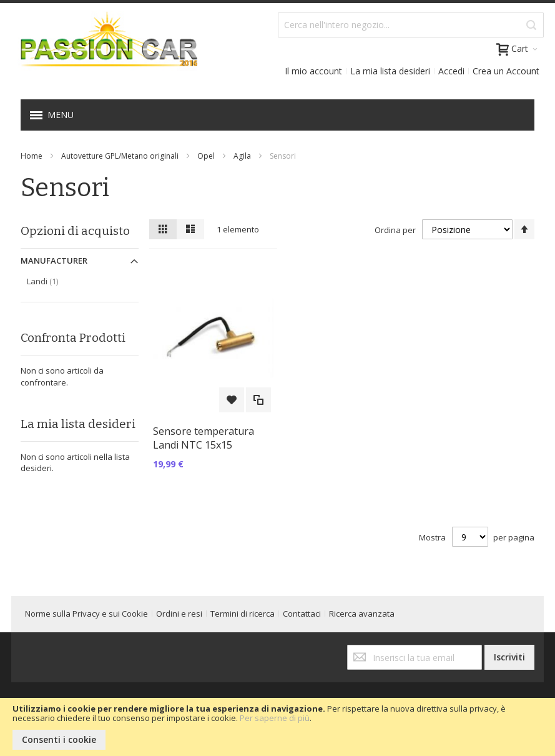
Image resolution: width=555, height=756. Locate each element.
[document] (277, 727)
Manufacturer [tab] (54, 261)
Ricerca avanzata (362, 614)
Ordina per (395, 230)
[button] (232, 400)
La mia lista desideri (390, 71)
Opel (206, 156)
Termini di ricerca (243, 614)
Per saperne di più (275, 718)
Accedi (451, 71)
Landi (56, 281)
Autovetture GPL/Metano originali (120, 156)
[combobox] (411, 25)
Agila (242, 156)
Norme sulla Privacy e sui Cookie (86, 614)
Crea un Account (506, 71)
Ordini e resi (179, 614)
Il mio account (313, 71)
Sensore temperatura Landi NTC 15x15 (204, 438)
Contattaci (302, 614)
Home (32, 156)
